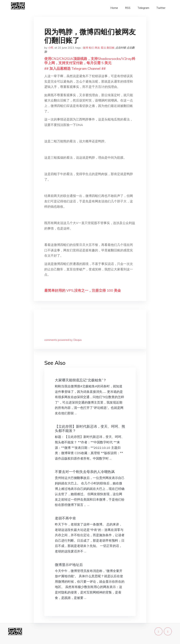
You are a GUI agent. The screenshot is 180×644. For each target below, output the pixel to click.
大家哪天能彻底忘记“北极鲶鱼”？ (81, 380)
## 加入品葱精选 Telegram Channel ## (75, 68)
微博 (85, 48)
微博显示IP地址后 (69, 565)
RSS (128, 8)
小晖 (51, 48)
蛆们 (91, 48)
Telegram (143, 8)
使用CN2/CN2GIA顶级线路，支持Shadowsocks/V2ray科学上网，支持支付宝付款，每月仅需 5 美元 (90, 61)
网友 (97, 48)
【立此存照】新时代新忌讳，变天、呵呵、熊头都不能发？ (90, 428)
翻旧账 (111, 48)
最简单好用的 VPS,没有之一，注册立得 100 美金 (83, 290)
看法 (103, 48)
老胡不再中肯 (65, 518)
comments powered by (63, 340)
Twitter (161, 8)
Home (114, 8)
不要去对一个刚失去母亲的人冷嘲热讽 (85, 472)
